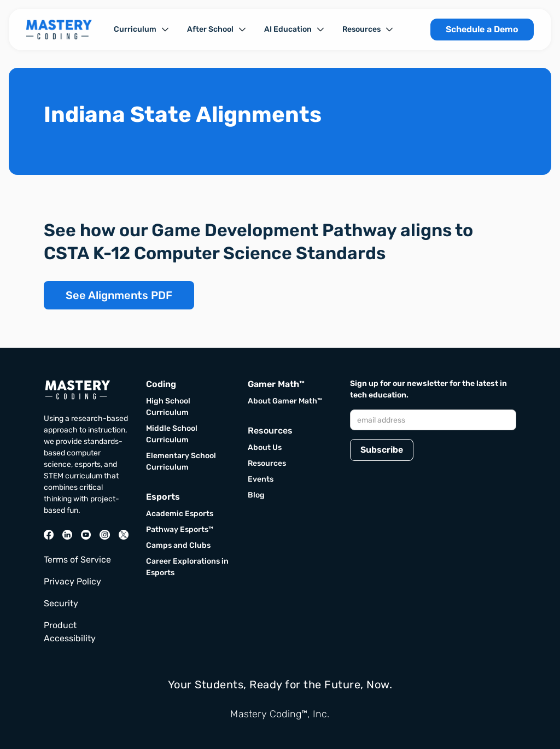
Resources (361, 29)
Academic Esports (180, 514)
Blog (256, 495)
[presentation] (433, 495)
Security (61, 603)
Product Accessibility (70, 632)
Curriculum (135, 29)
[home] (59, 30)
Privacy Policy (72, 581)
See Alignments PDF (119, 295)
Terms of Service (77, 560)
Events (261, 479)
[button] (142, 30)
